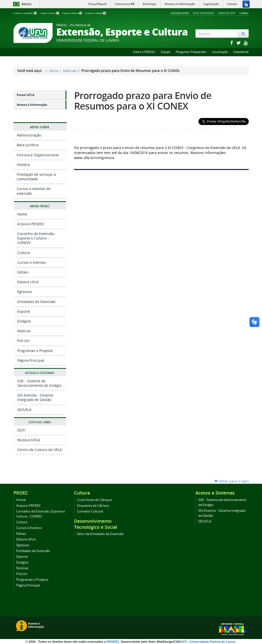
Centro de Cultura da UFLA (40, 450)
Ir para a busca (72, 13)
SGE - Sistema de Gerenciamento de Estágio (39, 383)
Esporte (24, 311)
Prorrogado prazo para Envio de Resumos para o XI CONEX (143, 101)
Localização (220, 52)
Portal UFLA (26, 95)
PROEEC (113, 642)
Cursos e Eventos (32, 262)
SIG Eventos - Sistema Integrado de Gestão (35, 397)
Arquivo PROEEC (31, 224)
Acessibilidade (180, 13)
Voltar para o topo (231, 481)
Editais (23, 272)
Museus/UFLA (29, 440)
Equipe (166, 52)
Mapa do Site (227, 13)
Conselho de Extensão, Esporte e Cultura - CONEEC (36, 238)
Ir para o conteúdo (25, 13)
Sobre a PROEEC (144, 52)
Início (54, 71)
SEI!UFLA (24, 410)
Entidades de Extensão (36, 302)
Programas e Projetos (35, 351)
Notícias (70, 71)
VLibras (244, 13)
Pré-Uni (24, 341)
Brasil (22, 4)
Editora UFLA (28, 282)
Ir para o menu (50, 13)
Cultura (24, 253)
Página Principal (31, 360)
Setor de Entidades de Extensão (100, 534)
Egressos (25, 292)
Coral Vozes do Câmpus (94, 500)
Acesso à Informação (32, 105)
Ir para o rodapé (95, 13)
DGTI (21, 430)
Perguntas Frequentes (191, 52)
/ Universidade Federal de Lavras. (212, 642)
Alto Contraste (204, 13)
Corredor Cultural (90, 511)
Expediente (241, 52)
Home (22, 214)
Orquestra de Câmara (93, 506)
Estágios (24, 321)
